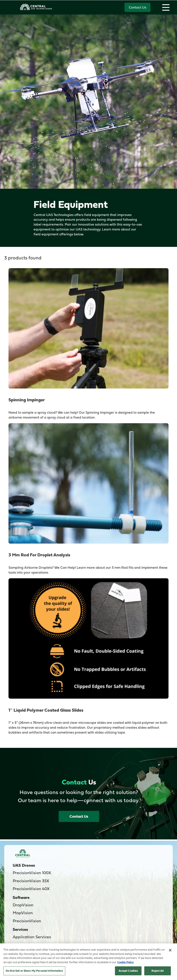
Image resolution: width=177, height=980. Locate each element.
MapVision (23, 913)
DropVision (23, 905)
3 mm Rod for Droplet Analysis (39, 555)
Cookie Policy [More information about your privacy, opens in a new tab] (125, 962)
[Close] (170, 950)
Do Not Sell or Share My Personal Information (34, 971)
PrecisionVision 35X (31, 881)
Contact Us (137, 7)
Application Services (32, 937)
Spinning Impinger (27, 400)
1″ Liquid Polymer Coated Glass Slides (46, 710)
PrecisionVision (27, 921)
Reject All (157, 971)
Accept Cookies (128, 971)
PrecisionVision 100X (32, 873)
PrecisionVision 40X (31, 889)
